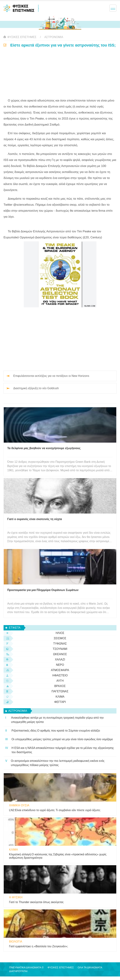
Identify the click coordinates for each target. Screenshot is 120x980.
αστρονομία (54, 37)
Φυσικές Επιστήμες (22, 37)
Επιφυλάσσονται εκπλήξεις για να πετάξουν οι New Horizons (51, 376)
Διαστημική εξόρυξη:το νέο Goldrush (36, 388)
